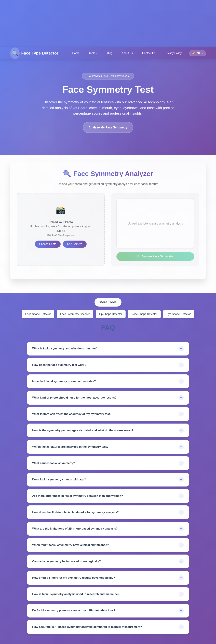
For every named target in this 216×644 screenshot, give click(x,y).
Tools (92, 53)
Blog (110, 53)
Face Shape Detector (38, 314)
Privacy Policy (173, 53)
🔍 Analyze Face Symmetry (155, 256)
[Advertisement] (101, 24)
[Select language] (198, 53)
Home (76, 53)
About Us (127, 53)
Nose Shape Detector (144, 314)
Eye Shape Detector (179, 314)
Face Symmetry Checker (75, 314)
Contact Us (149, 53)
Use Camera (75, 244)
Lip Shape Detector (111, 314)
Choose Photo (48, 244)
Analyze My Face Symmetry (108, 127)
